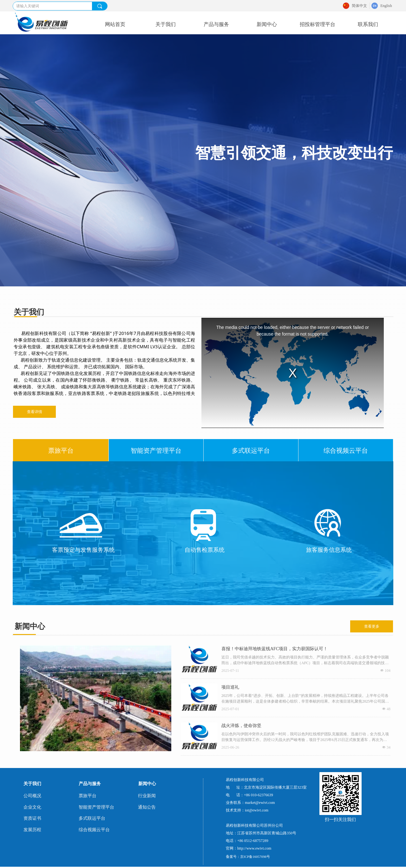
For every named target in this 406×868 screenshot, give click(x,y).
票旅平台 (61, 451)
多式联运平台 (251, 451)
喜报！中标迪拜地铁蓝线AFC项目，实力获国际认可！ (275, 649)
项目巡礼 (230, 687)
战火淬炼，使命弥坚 (241, 726)
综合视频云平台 (346, 451)
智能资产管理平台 (156, 451)
